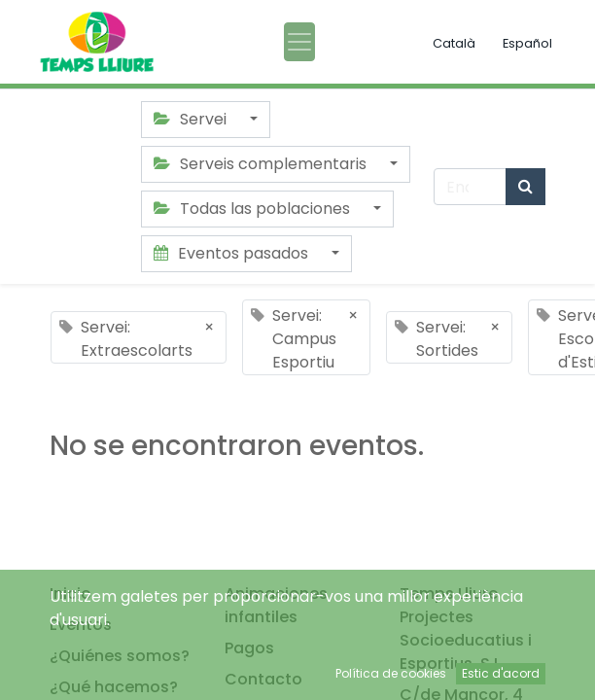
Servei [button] (192, 119)
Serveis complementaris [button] (262, 164)
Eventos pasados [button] (233, 253)
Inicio (70, 594)
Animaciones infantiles (276, 605)
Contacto (263, 679)
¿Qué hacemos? (114, 687)
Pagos (249, 648)
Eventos (81, 625)
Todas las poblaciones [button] (254, 209)
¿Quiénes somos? (120, 656)
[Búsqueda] (525, 187)
